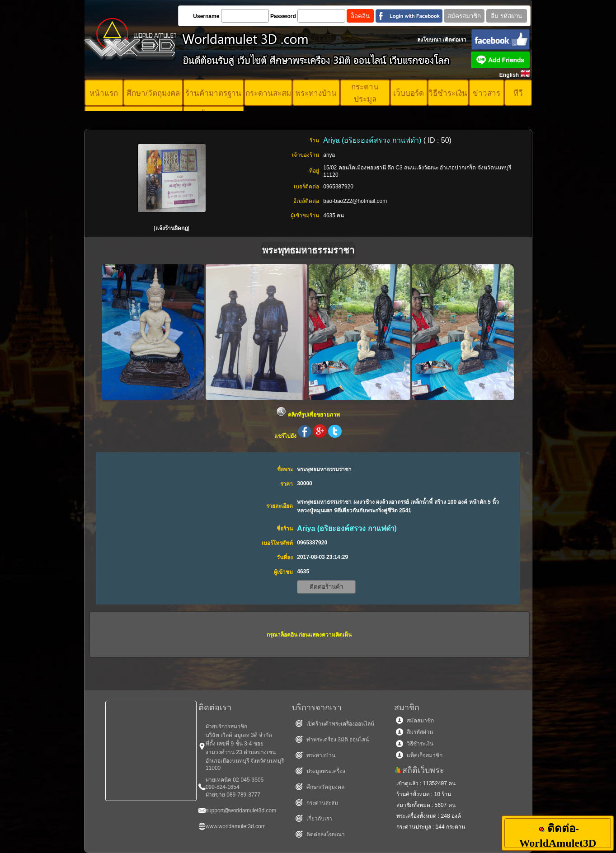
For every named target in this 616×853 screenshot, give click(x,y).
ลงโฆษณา (429, 40)
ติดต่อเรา (456, 40)
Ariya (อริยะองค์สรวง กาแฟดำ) (373, 140)
